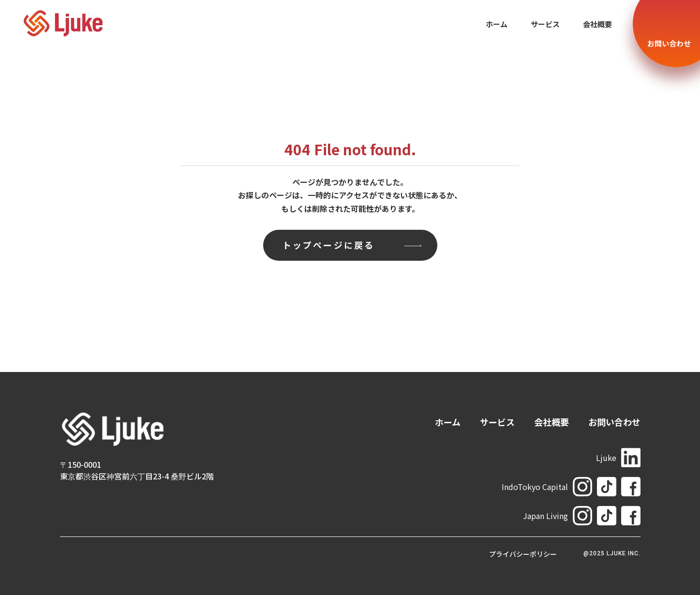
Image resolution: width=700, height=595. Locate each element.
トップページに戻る (329, 245)
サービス (545, 24)
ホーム (497, 24)
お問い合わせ (614, 422)
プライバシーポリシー (523, 554)
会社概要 (597, 24)
